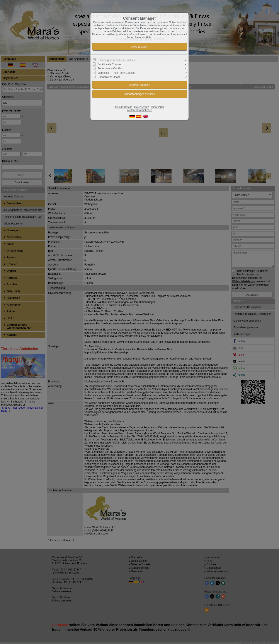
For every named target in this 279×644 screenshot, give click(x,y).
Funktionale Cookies (110, 64)
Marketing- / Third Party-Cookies (117, 73)
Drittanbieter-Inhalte (109, 77)
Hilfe (149, 38)
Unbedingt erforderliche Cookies (116, 60)
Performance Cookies (110, 69)
